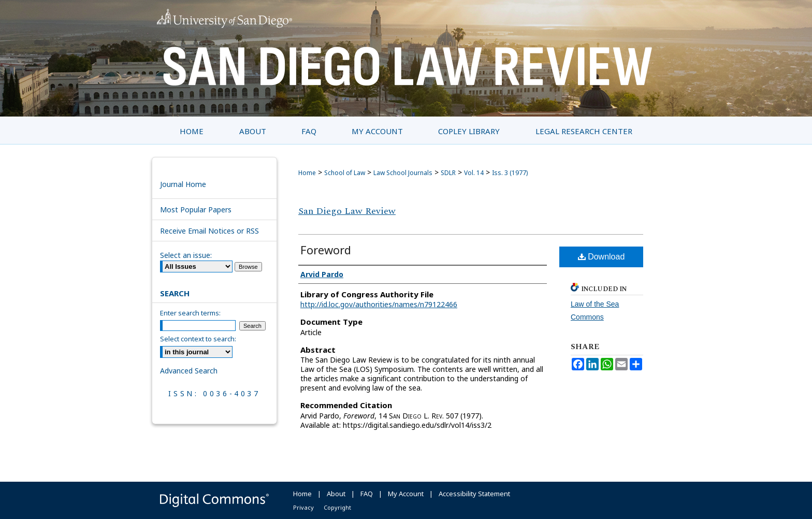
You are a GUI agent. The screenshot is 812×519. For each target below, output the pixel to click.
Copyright (337, 507)
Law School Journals (403, 173)
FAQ (367, 494)
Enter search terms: (190, 313)
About (336, 494)
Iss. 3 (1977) (510, 173)
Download (601, 257)
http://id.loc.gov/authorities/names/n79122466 (379, 304)
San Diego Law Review (347, 211)
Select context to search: (198, 339)
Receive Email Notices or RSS (209, 231)
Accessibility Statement (474, 494)
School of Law (345, 173)
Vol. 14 (474, 173)
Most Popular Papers (196, 210)
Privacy (303, 507)
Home (307, 173)
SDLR (448, 173)
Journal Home (183, 184)
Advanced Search (189, 371)
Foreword (326, 250)
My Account (406, 494)
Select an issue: (186, 255)
